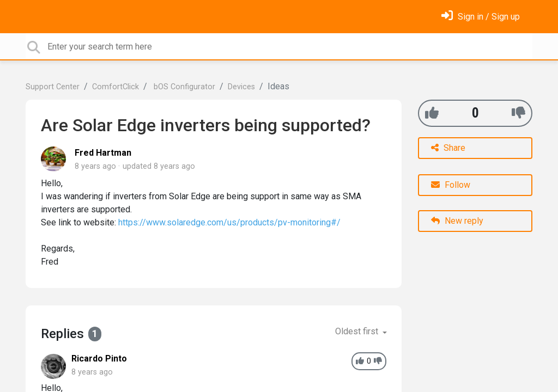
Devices (241, 87)
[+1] (432, 113)
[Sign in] (481, 17)
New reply (457, 221)
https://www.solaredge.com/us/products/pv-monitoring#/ (229, 222)
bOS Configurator (183, 87)
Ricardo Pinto (99, 359)
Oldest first (358, 331)
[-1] (518, 113)
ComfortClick (116, 87)
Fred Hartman (103, 153)
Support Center (53, 87)
